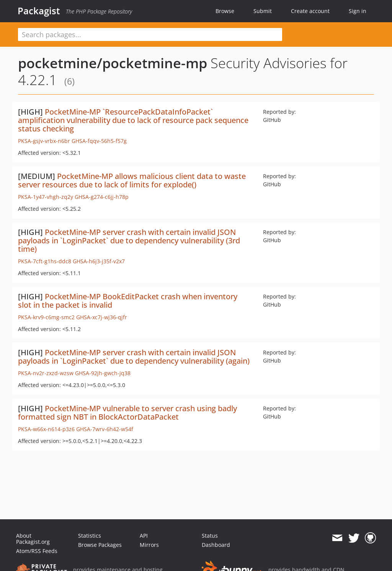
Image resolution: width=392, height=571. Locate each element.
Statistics (90, 536)
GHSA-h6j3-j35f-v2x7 (99, 261)
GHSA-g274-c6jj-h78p (102, 197)
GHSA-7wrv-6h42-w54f (105, 429)
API (144, 536)
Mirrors (149, 545)
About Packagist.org (33, 539)
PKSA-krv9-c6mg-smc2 (46, 317)
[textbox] (150, 34)
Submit (263, 11)
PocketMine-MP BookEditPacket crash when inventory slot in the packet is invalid (128, 301)
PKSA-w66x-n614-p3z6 (46, 429)
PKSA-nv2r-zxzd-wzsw (46, 373)
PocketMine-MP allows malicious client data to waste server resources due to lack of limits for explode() (132, 180)
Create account (310, 11)
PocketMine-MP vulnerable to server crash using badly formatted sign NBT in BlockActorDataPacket (127, 413)
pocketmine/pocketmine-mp (113, 63)
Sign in (358, 11)
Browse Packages (100, 545)
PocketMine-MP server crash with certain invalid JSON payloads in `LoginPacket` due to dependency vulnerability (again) (134, 357)
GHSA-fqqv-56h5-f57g (99, 141)
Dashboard (216, 545)
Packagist (39, 11)
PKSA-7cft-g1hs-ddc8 (45, 261)
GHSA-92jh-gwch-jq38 (103, 373)
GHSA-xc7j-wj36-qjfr (102, 317)
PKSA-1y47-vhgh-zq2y (46, 197)
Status (210, 536)
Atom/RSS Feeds (37, 551)
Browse (225, 11)
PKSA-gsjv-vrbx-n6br (44, 141)
